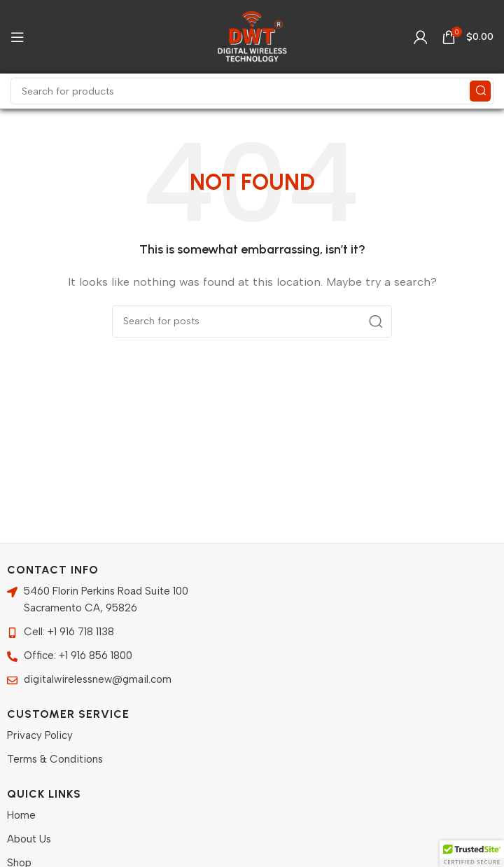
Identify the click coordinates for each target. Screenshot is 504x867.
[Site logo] (252, 36)
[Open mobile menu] (17, 37)
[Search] (252, 91)
